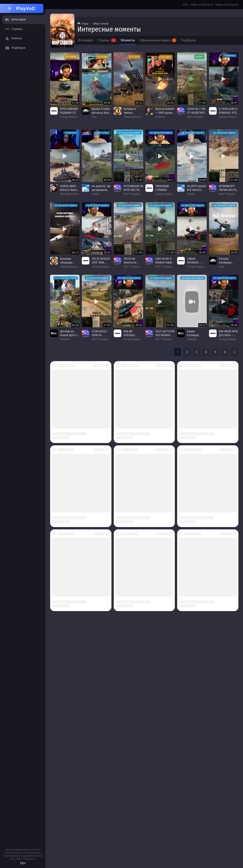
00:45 (202, 252)
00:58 (107, 103)
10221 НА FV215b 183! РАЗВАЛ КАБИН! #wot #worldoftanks (165, 337)
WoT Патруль (195, 117)
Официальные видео (158, 40)
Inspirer (160, 117)
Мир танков (101, 23)
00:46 (202, 180)
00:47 (234, 103)
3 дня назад (102, 133)
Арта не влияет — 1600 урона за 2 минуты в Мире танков (165, 115)
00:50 (107, 252)
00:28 (75, 325)
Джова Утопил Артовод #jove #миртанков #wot (101, 115)
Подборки (188, 40)
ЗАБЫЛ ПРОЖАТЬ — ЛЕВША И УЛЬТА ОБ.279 (195, 264)
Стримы (107, 40)
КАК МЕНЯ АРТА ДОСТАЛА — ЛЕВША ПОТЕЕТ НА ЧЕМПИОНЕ (228, 337)
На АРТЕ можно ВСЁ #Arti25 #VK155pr (197, 190)
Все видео (86, 40)
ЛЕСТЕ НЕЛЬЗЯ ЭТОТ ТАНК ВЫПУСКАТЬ (101, 262)
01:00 (75, 103)
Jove (94, 117)
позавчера (230, 55)
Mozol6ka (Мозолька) (73, 194)
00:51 (171, 180)
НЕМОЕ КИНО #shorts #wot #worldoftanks (69, 190)
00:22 (139, 103)
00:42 (171, 103)
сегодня (71, 57)
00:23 (202, 325)
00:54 (107, 180)
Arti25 (95, 194)
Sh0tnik (65, 339)
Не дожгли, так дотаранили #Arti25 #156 (101, 190)
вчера (199, 57)
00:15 (75, 252)
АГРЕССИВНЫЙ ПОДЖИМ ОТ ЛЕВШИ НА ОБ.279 (69, 115)
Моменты (128, 40)
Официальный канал (137, 117)
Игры (83, 23)
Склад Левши (69, 117)
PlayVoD (22, 8)
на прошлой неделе (129, 133)
